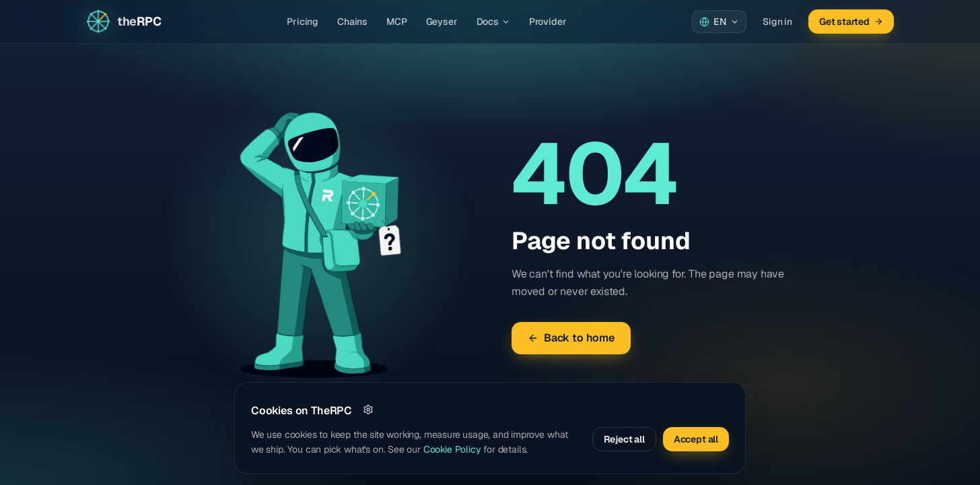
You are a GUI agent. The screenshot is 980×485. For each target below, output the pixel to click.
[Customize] (368, 410)
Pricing (303, 22)
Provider (548, 22)
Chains (352, 22)
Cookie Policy (452, 449)
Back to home (571, 338)
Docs (493, 22)
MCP (396, 22)
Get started (851, 22)
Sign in (777, 22)
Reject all (624, 439)
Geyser (442, 22)
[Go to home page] (124, 22)
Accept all (696, 439)
